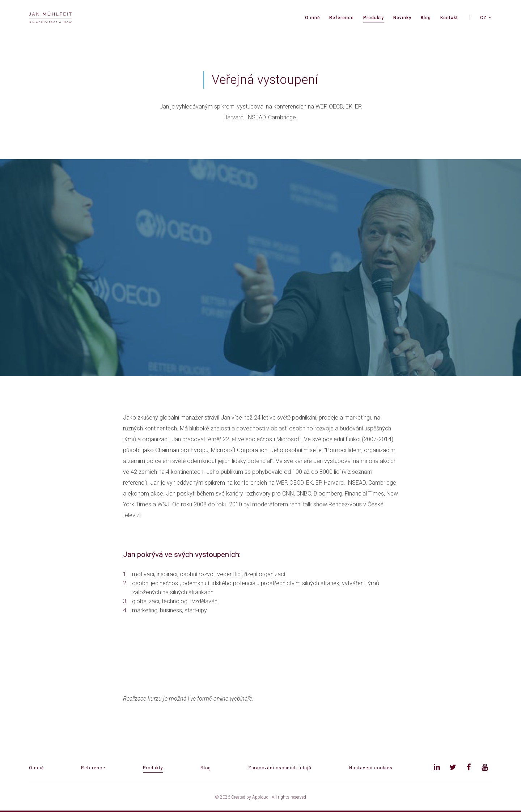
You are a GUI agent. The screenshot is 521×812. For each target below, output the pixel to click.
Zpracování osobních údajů (280, 768)
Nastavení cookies (371, 768)
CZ (483, 18)
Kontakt (449, 18)
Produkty (374, 18)
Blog (426, 18)
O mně (312, 18)
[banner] (50, 18)
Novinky (402, 18)
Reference (342, 18)
